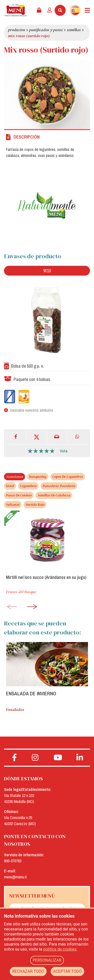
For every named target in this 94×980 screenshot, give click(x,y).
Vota (64, 451)
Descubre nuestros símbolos (32, 410)
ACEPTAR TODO (68, 971)
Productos (17, 30)
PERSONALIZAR (47, 960)
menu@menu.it (15, 877)
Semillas (74, 30)
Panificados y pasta (46, 30)
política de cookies (60, 949)
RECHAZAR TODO (28, 971)
